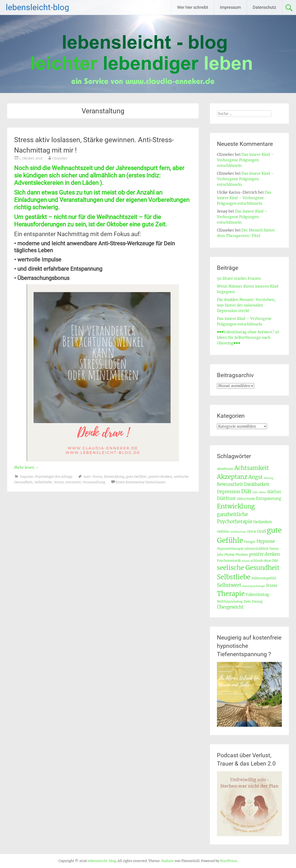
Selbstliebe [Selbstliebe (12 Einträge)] (234, 577)
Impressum (230, 7)
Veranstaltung (94, 482)
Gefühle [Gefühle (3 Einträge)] (223, 532)
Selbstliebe (43, 482)
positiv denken (160, 477)
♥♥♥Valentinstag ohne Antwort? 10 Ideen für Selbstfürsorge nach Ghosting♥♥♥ (248, 337)
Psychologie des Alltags (54, 477)
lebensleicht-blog (37, 7)
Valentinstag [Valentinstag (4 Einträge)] (257, 595)
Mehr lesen (26, 467)
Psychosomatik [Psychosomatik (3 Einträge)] (229, 561)
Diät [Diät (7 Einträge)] (246, 491)
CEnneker (60, 158)
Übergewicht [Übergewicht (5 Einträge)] (230, 607)
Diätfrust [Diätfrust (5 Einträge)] (226, 498)
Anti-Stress (93, 477)
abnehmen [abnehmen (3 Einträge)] (225, 469)
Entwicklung (114, 477)
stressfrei (73, 482)
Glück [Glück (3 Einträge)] (251, 532)
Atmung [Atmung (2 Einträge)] (268, 478)
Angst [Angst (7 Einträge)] (256, 477)
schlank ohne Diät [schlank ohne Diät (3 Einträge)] (264, 561)
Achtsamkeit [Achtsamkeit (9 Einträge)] (252, 468)
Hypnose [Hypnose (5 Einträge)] (266, 541)
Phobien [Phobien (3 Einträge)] (242, 555)
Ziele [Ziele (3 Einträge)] (247, 601)
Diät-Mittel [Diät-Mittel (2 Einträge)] (259, 492)
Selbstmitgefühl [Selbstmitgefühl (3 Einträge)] (264, 578)
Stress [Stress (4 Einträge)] (272, 586)
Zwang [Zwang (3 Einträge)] (257, 601)
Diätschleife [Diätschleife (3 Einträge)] (246, 499)
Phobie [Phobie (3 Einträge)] (230, 555)
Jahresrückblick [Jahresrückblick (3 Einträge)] (256, 549)
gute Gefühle (136, 477)
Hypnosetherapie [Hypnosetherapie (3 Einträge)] (230, 549)
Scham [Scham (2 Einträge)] (246, 561)
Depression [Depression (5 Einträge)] (229, 492)
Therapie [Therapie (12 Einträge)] (231, 594)
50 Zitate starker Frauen (239, 278)
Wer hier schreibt (193, 7)
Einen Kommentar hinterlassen (141, 482)
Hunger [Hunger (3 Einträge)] (250, 542)
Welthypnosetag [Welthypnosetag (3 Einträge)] (230, 601)
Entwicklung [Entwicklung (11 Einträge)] (236, 506)
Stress (59, 482)
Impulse (27, 477)
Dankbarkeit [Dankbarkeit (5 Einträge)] (257, 484)
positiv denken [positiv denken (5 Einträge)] (265, 554)
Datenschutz (264, 7)
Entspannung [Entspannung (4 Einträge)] (269, 499)
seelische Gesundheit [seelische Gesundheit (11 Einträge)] (248, 568)
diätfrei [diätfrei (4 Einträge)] (274, 492)
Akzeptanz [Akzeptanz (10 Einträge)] (232, 477)
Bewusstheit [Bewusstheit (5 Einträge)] (230, 484)
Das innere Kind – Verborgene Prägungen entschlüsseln (245, 160)
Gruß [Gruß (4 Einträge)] (261, 531)
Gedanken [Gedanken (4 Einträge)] (263, 522)
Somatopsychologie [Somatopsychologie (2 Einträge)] (254, 586)
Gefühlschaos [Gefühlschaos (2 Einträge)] (238, 532)
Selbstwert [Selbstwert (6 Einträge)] (229, 585)
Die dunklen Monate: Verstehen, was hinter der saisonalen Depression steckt (246, 305)
